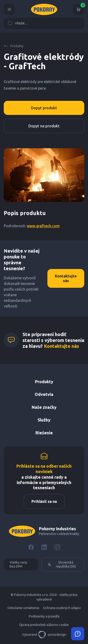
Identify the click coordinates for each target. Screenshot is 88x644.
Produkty (14, 46)
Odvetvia (44, 394)
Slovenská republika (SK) (62, 564)
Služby (44, 420)
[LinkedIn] (44, 547)
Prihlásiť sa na (44, 501)
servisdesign (52, 635)
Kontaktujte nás (66, 278)
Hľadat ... (18, 23)
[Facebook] (31, 547)
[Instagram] (57, 547)
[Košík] (79, 9)
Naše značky (44, 407)
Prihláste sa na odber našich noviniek (44, 469)
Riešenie (44, 433)
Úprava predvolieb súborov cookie (44, 625)
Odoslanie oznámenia (23, 608)
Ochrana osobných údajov (62, 608)
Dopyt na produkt (44, 126)
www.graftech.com (43, 226)
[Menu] (9, 9)
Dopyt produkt (44, 108)
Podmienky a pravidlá (44, 616)
